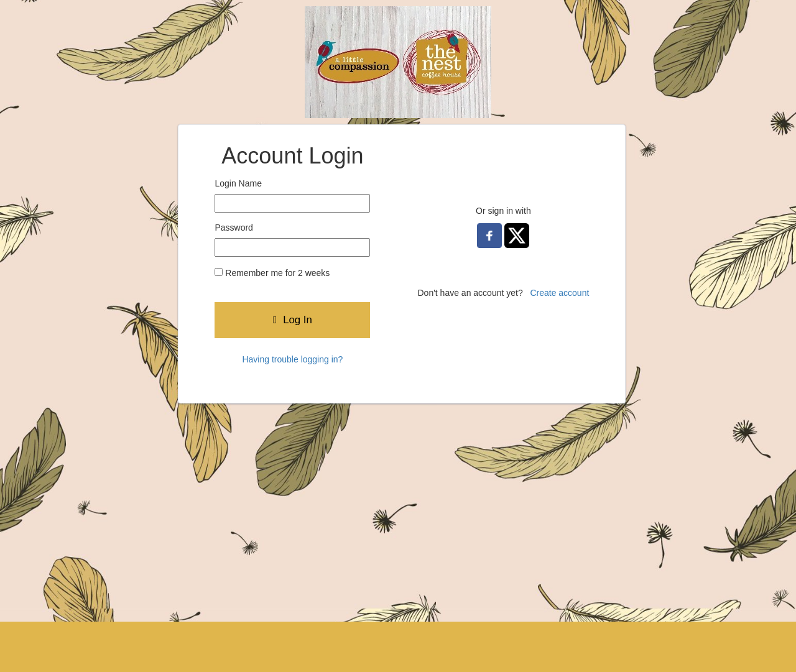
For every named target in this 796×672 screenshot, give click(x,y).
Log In (293, 320)
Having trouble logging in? (292, 359)
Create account (559, 293)
